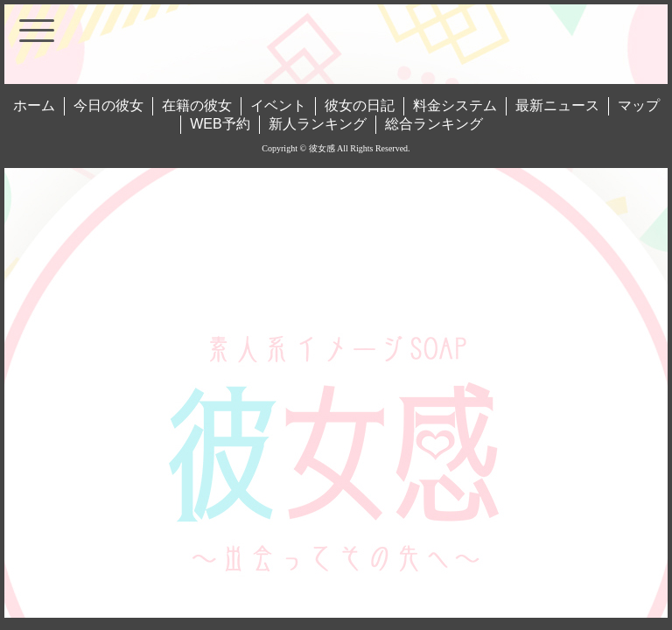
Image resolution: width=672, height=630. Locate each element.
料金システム (455, 105)
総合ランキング (434, 124)
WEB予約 (220, 124)
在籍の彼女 (197, 105)
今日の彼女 (108, 105)
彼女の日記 (360, 105)
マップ (639, 105)
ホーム (34, 105)
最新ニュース (557, 105)
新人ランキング (318, 124)
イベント (278, 105)
